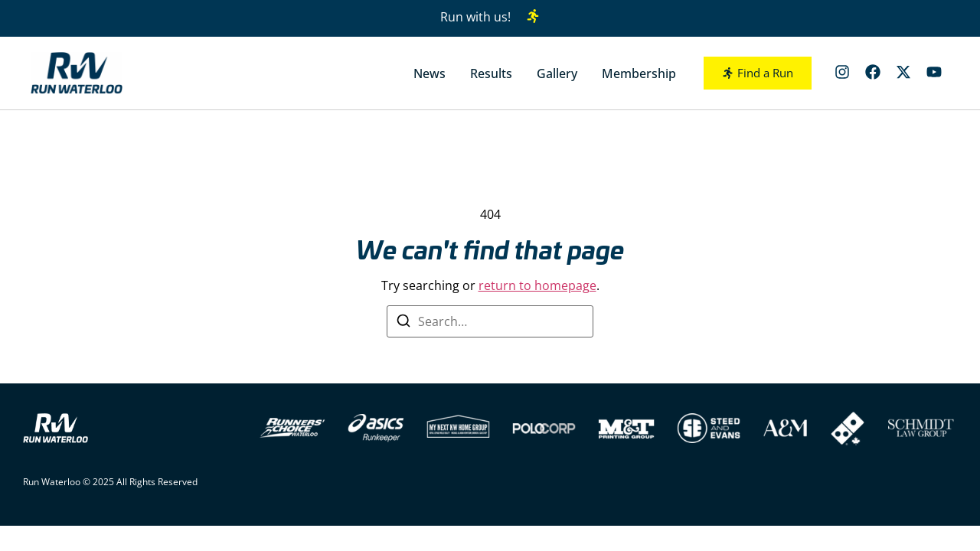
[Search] (403, 323)
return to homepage (537, 285)
